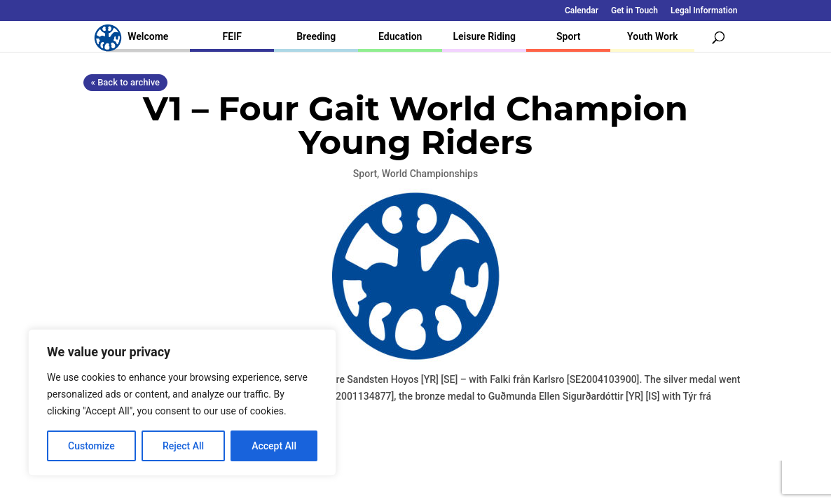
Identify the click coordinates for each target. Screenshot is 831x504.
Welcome (148, 36)
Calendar (582, 11)
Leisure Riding (484, 36)
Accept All (274, 446)
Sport (568, 36)
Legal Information (704, 11)
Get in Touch (634, 11)
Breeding (316, 36)
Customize (91, 446)
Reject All (183, 446)
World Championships (430, 174)
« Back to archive (125, 82)
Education (400, 36)
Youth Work (652, 36)
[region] (182, 402)
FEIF (232, 36)
